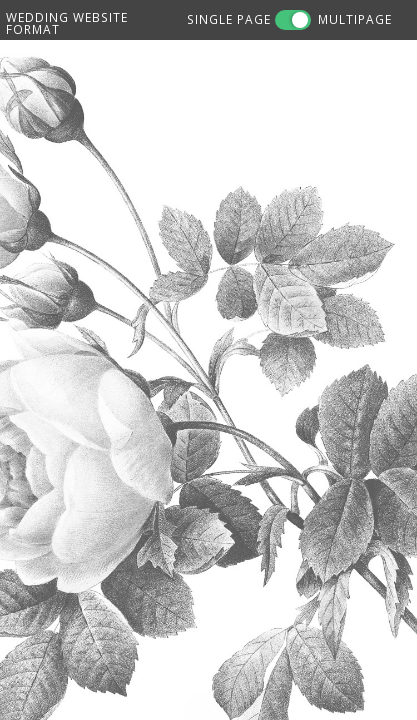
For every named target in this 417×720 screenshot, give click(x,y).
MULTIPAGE (355, 19)
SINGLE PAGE (229, 19)
